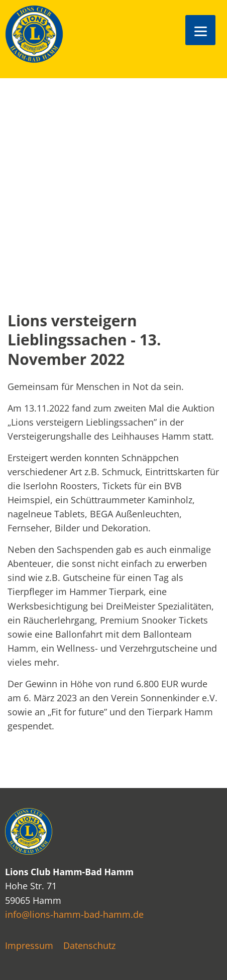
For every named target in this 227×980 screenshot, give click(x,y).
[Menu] (200, 30)
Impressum (29, 945)
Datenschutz (89, 945)
